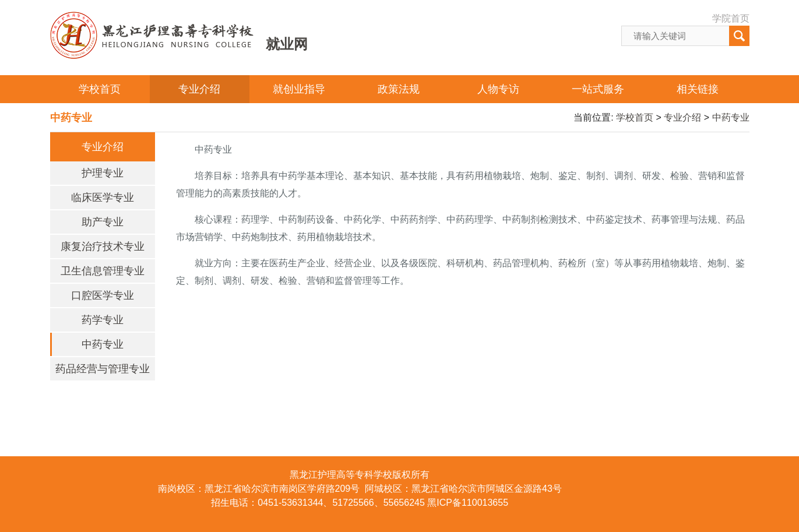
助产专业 (103, 222)
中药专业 (731, 117)
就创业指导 (299, 89)
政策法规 (399, 89)
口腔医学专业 (103, 295)
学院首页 (731, 18)
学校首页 (100, 89)
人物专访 (498, 89)
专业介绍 (199, 89)
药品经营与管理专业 (103, 369)
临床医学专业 (103, 198)
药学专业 (103, 320)
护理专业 (103, 173)
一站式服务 (598, 89)
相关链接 (698, 89)
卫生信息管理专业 (103, 271)
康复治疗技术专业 (103, 246)
